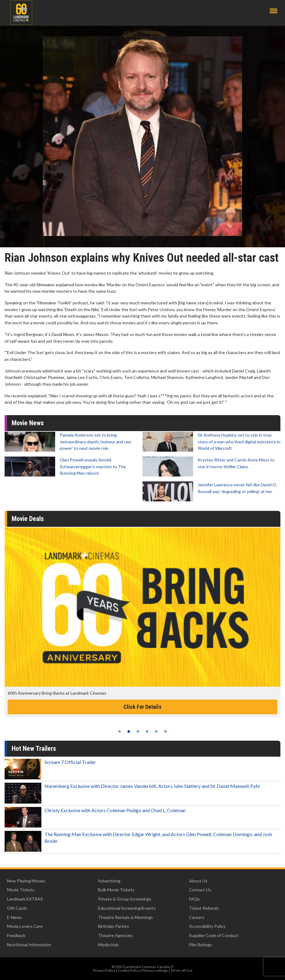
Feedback (16, 935)
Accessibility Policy (207, 926)
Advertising (109, 881)
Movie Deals (28, 519)
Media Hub (108, 945)
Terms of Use (181, 970)
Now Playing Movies (26, 881)
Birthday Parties (114, 926)
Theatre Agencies (116, 935)
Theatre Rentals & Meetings (125, 917)
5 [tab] (156, 731)
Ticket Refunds (204, 908)
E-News (15, 917)
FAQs (194, 899)
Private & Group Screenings (125, 899)
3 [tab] (138, 731)
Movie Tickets (21, 890)
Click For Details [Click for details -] (142, 707)
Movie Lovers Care (25, 926)
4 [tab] (147, 731)
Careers (197, 917)
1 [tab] (120, 731)
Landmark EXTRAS (25, 899)
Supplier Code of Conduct (214, 935)
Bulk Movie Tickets (116, 890)
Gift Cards (17, 908)
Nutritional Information (29, 945)
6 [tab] (165, 731)
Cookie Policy (129, 970)
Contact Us (200, 890)
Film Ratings (201, 945)
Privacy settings (155, 970)
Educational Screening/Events (127, 908)
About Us (198, 881)
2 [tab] (129, 731)
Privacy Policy (104, 970)
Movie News (28, 423)
